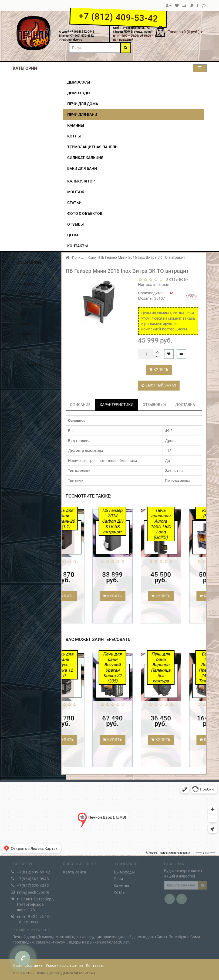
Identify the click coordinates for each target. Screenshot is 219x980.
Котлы (74, 136)
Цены (73, 235)
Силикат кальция (85, 158)
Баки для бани (82, 168)
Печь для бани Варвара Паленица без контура (182, 667)
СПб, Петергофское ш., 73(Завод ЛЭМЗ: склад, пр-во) (133, 30)
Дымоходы (79, 93)
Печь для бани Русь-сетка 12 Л (85, 665)
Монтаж (76, 192)
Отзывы (75, 224)
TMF (172, 293)
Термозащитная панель (92, 147)
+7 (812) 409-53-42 (118, 17)
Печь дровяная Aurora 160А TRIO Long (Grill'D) (182, 524)
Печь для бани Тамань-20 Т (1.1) (85, 518)
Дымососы (79, 82)
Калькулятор (81, 181)
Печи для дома (83, 104)
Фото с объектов (85, 213)
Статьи (74, 203)
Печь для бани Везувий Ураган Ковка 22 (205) (134, 667)
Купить (159, 370)
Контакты (78, 246)
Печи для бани (82, 115)
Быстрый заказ (159, 385)
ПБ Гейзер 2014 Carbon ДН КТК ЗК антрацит (134, 521)
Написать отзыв (154, 285)
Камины (76, 125)
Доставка (34, 965)
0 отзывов (175, 279)
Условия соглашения (64, 965)
